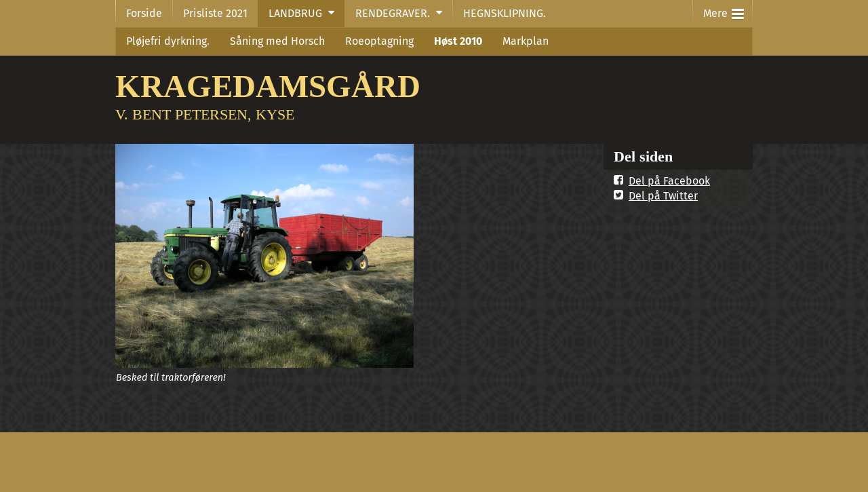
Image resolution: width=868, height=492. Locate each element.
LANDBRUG (295, 13)
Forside (144, 13)
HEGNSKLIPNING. (505, 13)
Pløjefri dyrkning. (168, 41)
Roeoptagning (379, 41)
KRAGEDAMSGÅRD (268, 86)
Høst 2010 (458, 41)
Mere (724, 11)
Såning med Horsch (277, 41)
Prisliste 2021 (215, 13)
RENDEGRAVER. (393, 13)
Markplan (526, 41)
